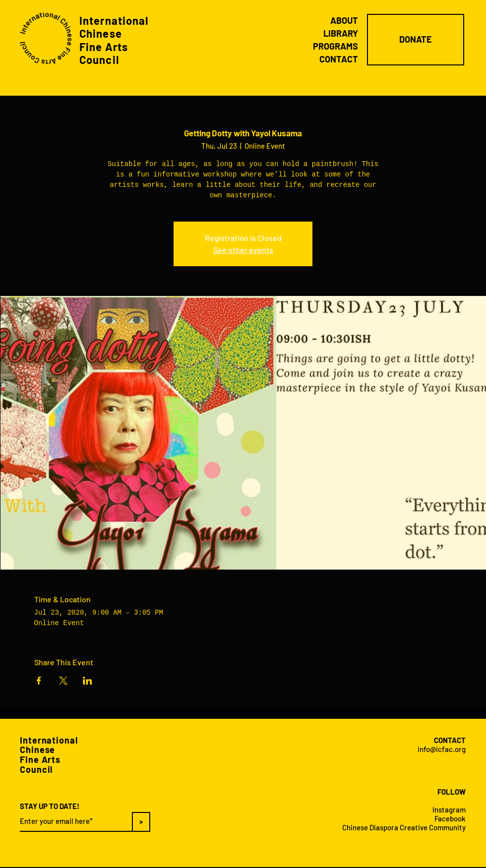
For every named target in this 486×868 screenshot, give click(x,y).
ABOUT (344, 20)
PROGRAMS (335, 46)
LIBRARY (341, 33)
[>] (141, 822)
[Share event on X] (63, 681)
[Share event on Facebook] (39, 681)
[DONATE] (416, 40)
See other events (243, 250)
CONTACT (339, 59)
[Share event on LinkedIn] (88, 681)
